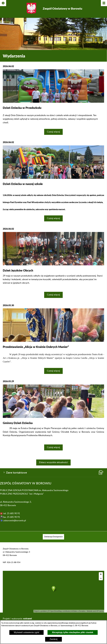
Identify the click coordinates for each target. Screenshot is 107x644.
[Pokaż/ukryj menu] (104, 3)
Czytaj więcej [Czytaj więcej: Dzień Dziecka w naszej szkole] (53, 218)
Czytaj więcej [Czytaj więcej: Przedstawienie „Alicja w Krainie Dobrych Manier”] (53, 371)
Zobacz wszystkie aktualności (53, 462)
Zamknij (53, 639)
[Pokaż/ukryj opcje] (3, 3)
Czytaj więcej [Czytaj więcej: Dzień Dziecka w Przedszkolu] (53, 132)
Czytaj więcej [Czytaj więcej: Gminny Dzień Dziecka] (53, 447)
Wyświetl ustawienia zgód (26, 632)
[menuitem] (53, 537)
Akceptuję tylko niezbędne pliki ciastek (73, 632)
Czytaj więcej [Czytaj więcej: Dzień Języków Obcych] (53, 295)
